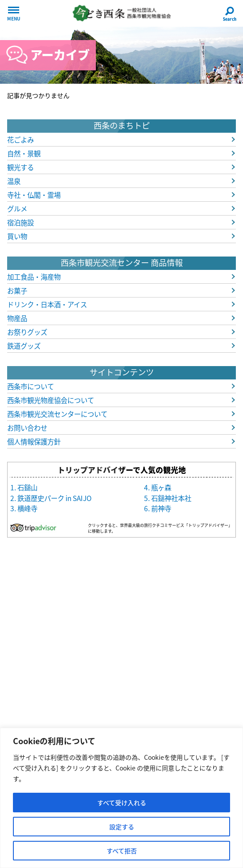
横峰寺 (27, 508)
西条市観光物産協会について (51, 400)
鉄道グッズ (24, 346)
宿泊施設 (21, 222)
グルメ (17, 209)
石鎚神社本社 (171, 498)
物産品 (17, 318)
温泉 (14, 181)
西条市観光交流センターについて (57, 414)
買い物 (17, 236)
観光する (21, 167)
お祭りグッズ (27, 332)
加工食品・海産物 (34, 277)
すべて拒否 (122, 851)
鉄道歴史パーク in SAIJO (54, 498)
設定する (122, 827)
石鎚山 (27, 487)
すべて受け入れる (122, 803)
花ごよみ (21, 140)
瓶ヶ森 (161, 487)
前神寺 (161, 508)
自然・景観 (24, 153)
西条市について (31, 386)
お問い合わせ (27, 428)
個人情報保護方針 (34, 442)
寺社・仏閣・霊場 (34, 195)
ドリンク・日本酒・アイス (47, 304)
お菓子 (17, 291)
